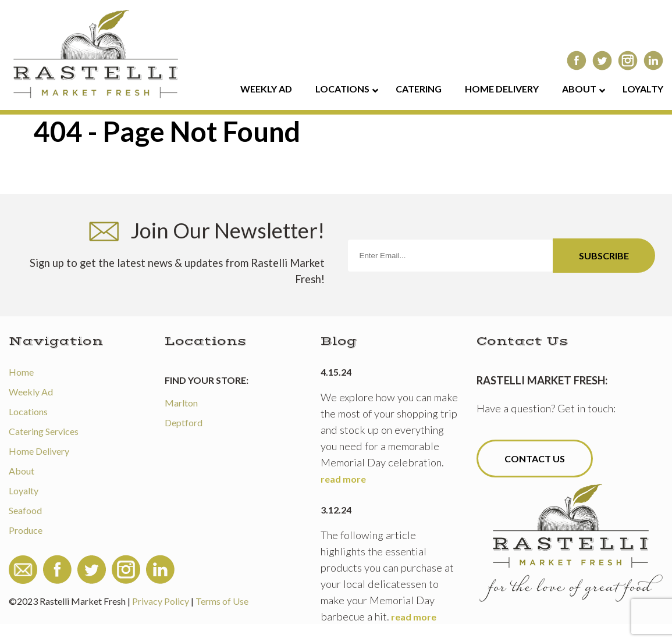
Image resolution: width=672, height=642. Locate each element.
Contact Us (535, 459)
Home (21, 372)
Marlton (181, 403)
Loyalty (24, 491)
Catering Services (44, 431)
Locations (28, 411)
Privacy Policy (161, 601)
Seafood (25, 510)
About (22, 471)
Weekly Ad (31, 392)
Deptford (184, 422)
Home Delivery (39, 451)
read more (343, 479)
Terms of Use (222, 601)
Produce (26, 530)
